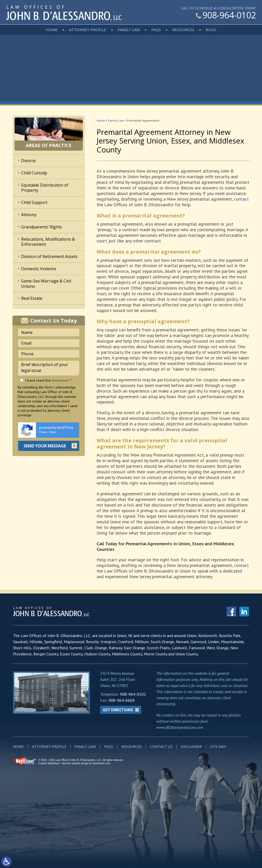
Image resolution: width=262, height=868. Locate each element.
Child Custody (34, 173)
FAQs (156, 30)
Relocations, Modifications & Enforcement (48, 242)
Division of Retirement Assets (49, 256)
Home (52, 30)
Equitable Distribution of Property (45, 188)
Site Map (218, 747)
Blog (211, 30)
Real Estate (32, 298)
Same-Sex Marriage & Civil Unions (46, 284)
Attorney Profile (88, 30)
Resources (183, 30)
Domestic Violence (39, 269)
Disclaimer (191, 747)
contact (241, 199)
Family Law (129, 30)
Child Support (34, 202)
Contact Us (161, 747)
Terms (53, 432)
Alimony (29, 215)
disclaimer (60, 380)
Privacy (43, 432)
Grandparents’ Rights (42, 227)
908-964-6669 (122, 700)
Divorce (28, 161)
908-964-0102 (226, 15)
